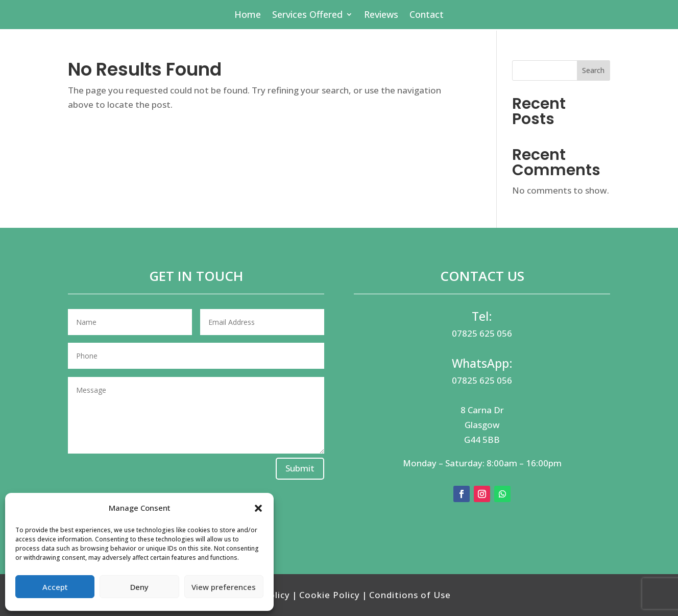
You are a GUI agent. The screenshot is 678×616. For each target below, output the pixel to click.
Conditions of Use (410, 595)
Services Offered (307, 16)
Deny (139, 587)
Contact (427, 16)
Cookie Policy (330, 595)
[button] (258, 508)
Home (248, 16)
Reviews (381, 16)
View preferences (224, 587)
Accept (55, 587)
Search (593, 70)
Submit (300, 468)
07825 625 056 (482, 333)
